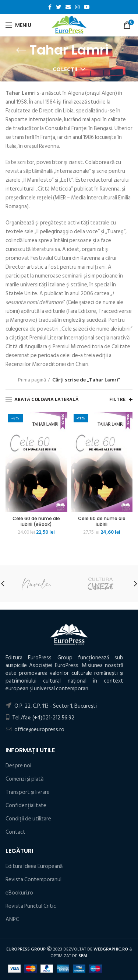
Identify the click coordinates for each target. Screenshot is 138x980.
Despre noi (18, 766)
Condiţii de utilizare (28, 819)
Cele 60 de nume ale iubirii (102, 521)
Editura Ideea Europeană (34, 866)
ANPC (12, 919)
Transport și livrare (28, 792)
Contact (15, 832)
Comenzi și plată (24, 779)
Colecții (65, 69)
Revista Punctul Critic (31, 906)
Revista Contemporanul (33, 880)
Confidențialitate (26, 805)
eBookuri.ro (19, 893)
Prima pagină (32, 380)
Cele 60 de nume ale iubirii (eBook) (36, 521)
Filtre (118, 400)
